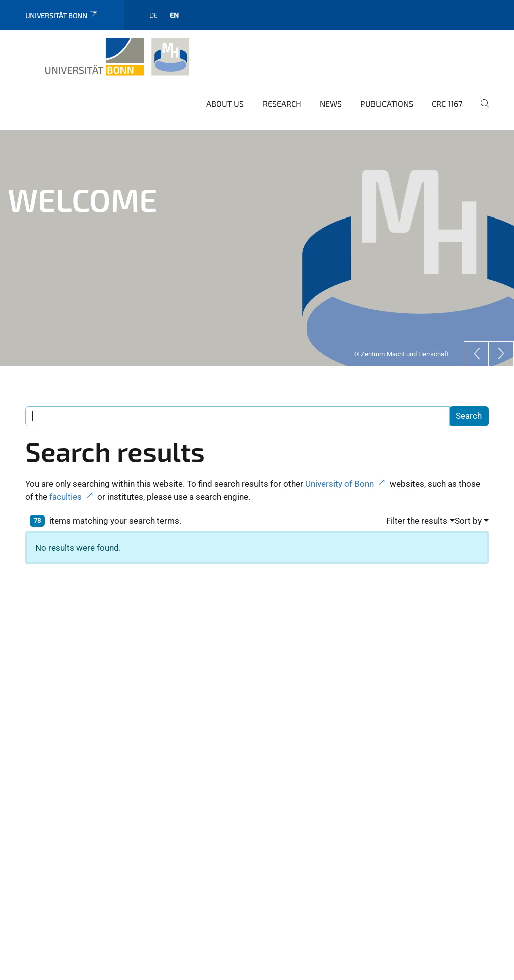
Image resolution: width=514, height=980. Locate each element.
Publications (387, 101)
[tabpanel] (257, 246)
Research (282, 101)
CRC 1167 (447, 101)
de (153, 12)
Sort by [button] (468, 518)
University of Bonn (346, 481)
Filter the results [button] (417, 518)
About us (225, 101)
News (331, 101)
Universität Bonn (62, 13)
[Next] (501, 351)
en (174, 12)
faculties (72, 494)
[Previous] (476, 351)
